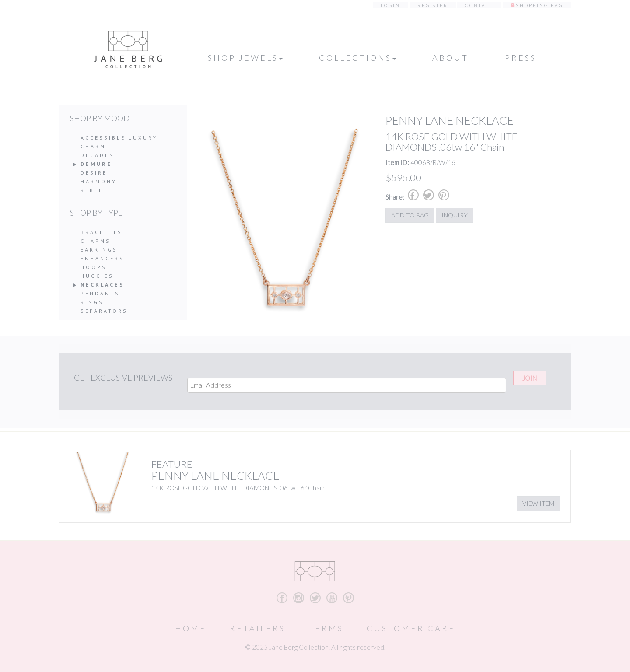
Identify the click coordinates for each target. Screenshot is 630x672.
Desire (94, 173)
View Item (538, 503)
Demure (96, 164)
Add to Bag (410, 215)
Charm (93, 146)
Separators (104, 311)
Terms (326, 628)
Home (191, 628)
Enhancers (102, 258)
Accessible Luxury (119, 138)
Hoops (94, 267)
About (450, 58)
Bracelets (101, 232)
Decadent (100, 155)
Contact (479, 5)
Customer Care (411, 628)
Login (390, 5)
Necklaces (102, 285)
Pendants (100, 293)
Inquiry (455, 215)
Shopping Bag (540, 5)
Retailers (257, 628)
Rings (92, 302)
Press (521, 58)
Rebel (92, 190)
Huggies (97, 276)
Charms (96, 241)
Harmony (99, 181)
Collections (357, 58)
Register (433, 5)
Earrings (99, 250)
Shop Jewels (245, 58)
